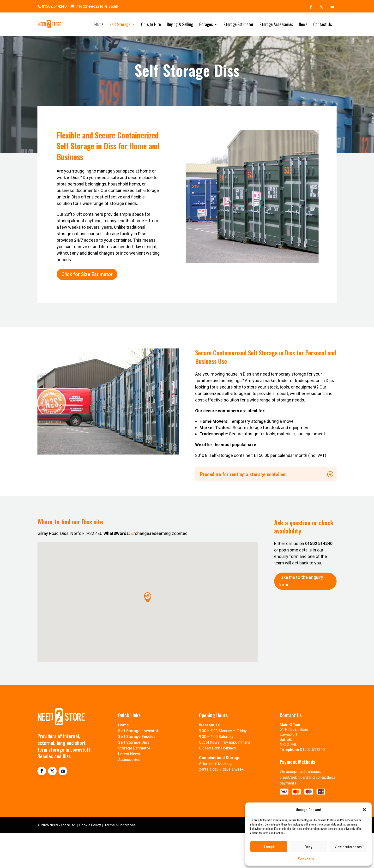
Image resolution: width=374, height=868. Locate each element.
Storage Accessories (276, 25)
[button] (364, 810)
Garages (206, 25)
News (303, 25)
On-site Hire (151, 25)
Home (99, 25)
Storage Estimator (238, 25)
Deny (308, 847)
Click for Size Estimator (87, 293)
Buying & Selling (180, 25)
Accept (269, 847)
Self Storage (120, 25)
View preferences (348, 847)
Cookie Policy (306, 858)
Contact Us (323, 25)
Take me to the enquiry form (301, 598)
